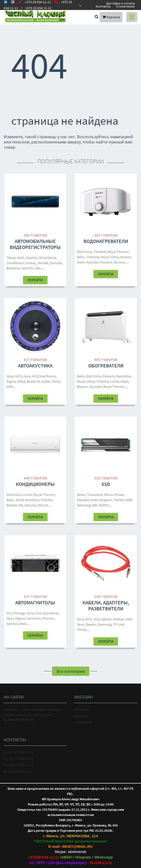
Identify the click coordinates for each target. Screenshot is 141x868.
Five (38, 613)
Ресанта (106, 262)
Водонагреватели (106, 241)
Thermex (93, 257)
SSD (106, 484)
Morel (56, 381)
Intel (94, 500)
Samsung (84, 505)
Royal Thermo (118, 252)
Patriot (119, 500)
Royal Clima (110, 257)
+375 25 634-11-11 (18, 765)
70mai (11, 258)
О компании (125, 6)
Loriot (115, 381)
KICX (19, 376)
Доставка (81, 716)
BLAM (31, 381)
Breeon (82, 387)
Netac (81, 495)
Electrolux (84, 252)
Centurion (34, 618)
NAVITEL (28, 268)
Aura (27, 376)
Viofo (21, 258)
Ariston (126, 257)
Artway (31, 263)
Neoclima (123, 376)
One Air (43, 505)
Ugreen (106, 619)
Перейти (35, 280)
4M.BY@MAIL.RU (17, 772)
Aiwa (23, 624)
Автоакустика (35, 366)
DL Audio (43, 381)
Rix (21, 505)
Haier (81, 262)
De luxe (119, 262)
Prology (19, 613)
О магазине (83, 722)
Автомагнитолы (35, 602)
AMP (9, 387)
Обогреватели (106, 366)
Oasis (125, 381)
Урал (10, 376)
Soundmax (51, 613)
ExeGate (83, 500)
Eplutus (12, 624)
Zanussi (30, 505)
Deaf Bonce (47, 376)
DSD (129, 619)
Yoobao (119, 619)
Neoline (32, 258)
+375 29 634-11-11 (18, 752)
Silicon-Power (114, 495)
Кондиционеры (35, 484)
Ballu (81, 257)
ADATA (104, 505)
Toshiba (46, 500)
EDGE (21, 381)
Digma (11, 381)
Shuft (20, 500)
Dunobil (56, 263)
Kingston (106, 500)
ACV (35, 376)
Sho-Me (43, 263)
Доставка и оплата (120, 3)
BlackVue (13, 268)
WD (95, 505)
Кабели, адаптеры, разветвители (106, 605)
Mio (38, 268)
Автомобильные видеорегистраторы (35, 244)
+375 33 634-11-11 (18, 759)
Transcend (95, 495)
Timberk (100, 252)
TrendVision (15, 263)
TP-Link (119, 624)
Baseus (91, 624)
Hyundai (92, 262)
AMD (129, 500)
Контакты (103, 6)
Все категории (71, 671)
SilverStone (47, 258)
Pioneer (48, 618)
